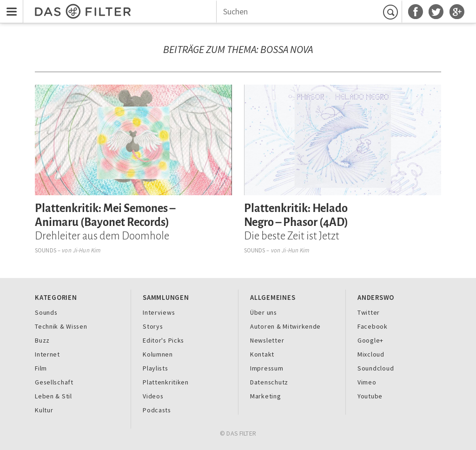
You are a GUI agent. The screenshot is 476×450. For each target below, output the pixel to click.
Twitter (369, 312)
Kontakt (262, 354)
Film (41, 368)
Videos (153, 396)
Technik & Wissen (61, 326)
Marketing (266, 396)
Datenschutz (269, 382)
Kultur (44, 410)
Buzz (42, 340)
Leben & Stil (53, 396)
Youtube (370, 396)
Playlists (155, 368)
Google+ (370, 340)
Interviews (159, 312)
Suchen (392, 12)
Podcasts (157, 410)
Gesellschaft (54, 382)
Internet (47, 354)
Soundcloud (376, 368)
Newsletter (267, 340)
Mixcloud (371, 354)
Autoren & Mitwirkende (285, 326)
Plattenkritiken (166, 382)
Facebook (373, 326)
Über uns (264, 312)
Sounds (46, 250)
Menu (9, 6)
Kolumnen (158, 354)
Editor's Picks (163, 340)
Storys (153, 326)
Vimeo (367, 382)
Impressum (267, 368)
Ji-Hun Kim (87, 250)
